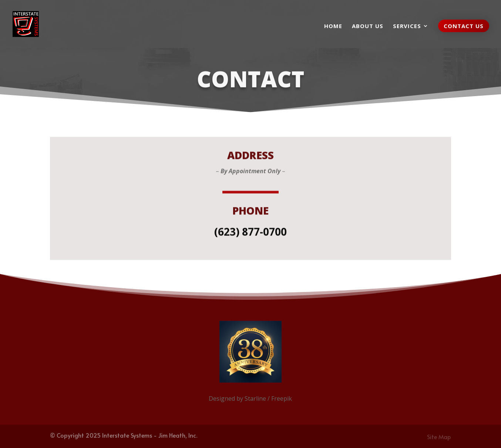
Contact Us (464, 26)
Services (407, 26)
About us (368, 26)
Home (333, 26)
